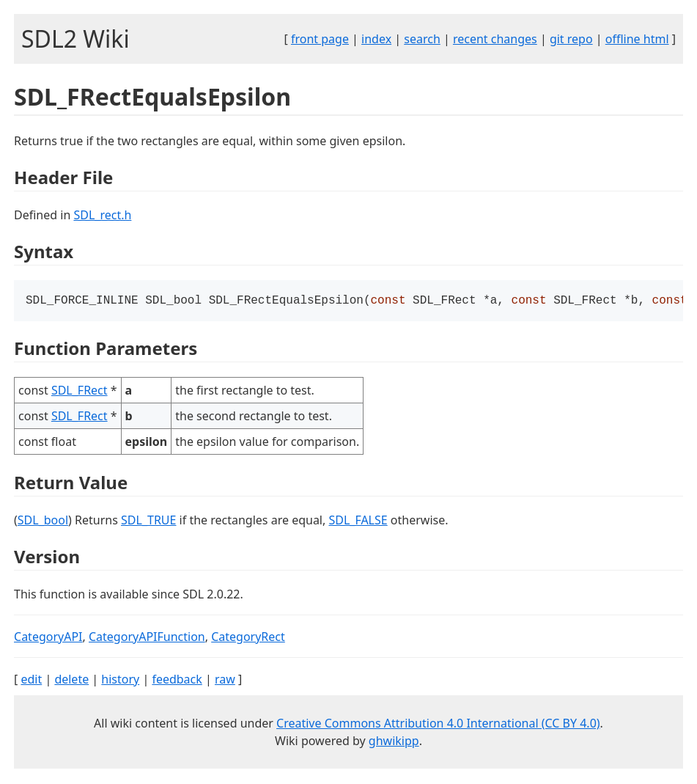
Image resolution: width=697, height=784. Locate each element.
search (422, 39)
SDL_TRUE (148, 521)
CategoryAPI (48, 638)
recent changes (495, 39)
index (376, 39)
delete (71, 681)
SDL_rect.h (102, 215)
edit (31, 681)
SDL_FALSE (358, 521)
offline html (637, 39)
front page (320, 39)
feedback (177, 681)
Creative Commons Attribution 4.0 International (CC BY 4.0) (438, 725)
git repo (571, 39)
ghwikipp (394, 742)
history (120, 681)
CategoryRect (248, 638)
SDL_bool (43, 521)
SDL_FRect (80, 392)
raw (225, 681)
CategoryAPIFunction (147, 638)
